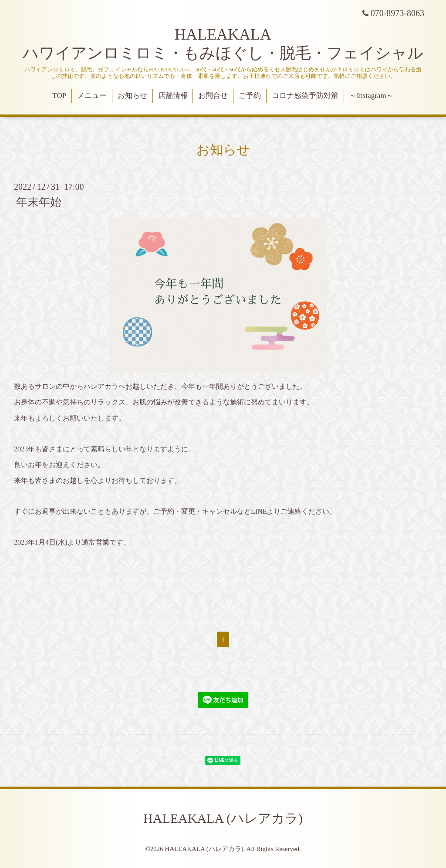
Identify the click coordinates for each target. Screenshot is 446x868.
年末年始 (39, 202)
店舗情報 (173, 96)
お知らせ (132, 96)
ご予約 (250, 96)
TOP (59, 96)
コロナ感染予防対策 (305, 96)
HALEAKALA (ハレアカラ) (223, 818)
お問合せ (213, 96)
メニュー (92, 96)
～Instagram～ (372, 96)
